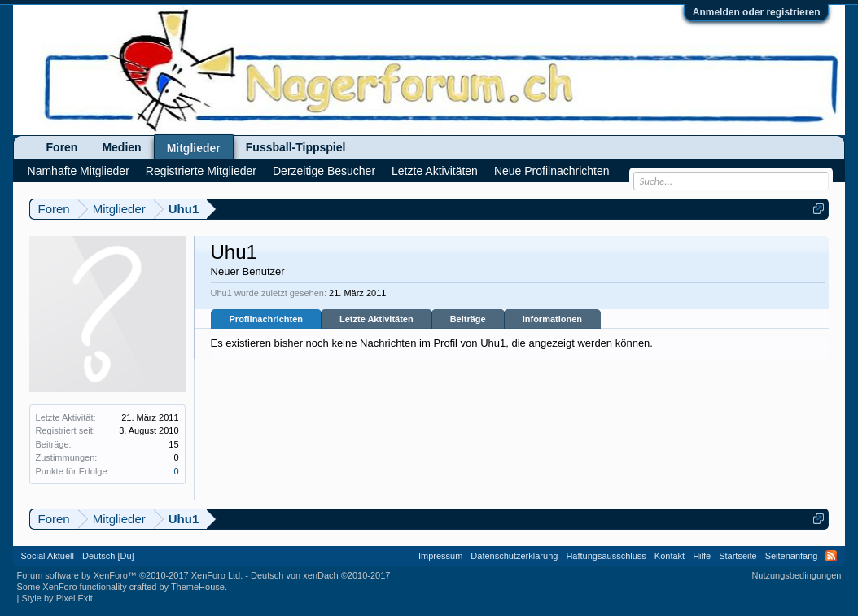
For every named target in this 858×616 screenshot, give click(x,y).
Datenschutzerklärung (514, 556)
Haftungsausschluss (606, 556)
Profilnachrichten (266, 319)
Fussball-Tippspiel (296, 147)
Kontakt (670, 556)
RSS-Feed (831, 556)
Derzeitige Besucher (324, 171)
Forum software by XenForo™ (130, 575)
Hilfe (702, 556)
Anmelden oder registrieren (757, 12)
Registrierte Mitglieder (201, 171)
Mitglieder (194, 148)
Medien (121, 147)
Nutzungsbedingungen (796, 575)
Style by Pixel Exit (57, 598)
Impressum (440, 556)
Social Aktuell (48, 556)
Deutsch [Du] (108, 556)
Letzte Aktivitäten (376, 319)
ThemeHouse (198, 587)
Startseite (738, 556)
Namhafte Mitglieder (79, 171)
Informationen (552, 319)
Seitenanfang (792, 556)
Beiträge (468, 319)
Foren (62, 147)
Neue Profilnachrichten (552, 171)
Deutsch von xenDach (320, 575)
